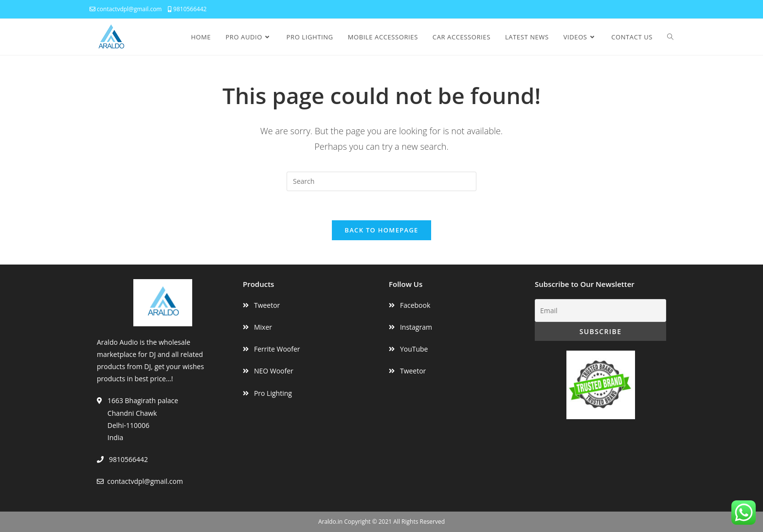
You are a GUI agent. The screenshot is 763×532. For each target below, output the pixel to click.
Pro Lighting (273, 393)
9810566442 (187, 9)
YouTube (414, 349)
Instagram (416, 327)
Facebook (415, 305)
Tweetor (267, 305)
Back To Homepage (381, 230)
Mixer (263, 327)
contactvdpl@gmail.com (126, 9)
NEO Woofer (274, 371)
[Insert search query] (381, 181)
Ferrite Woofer (277, 349)
